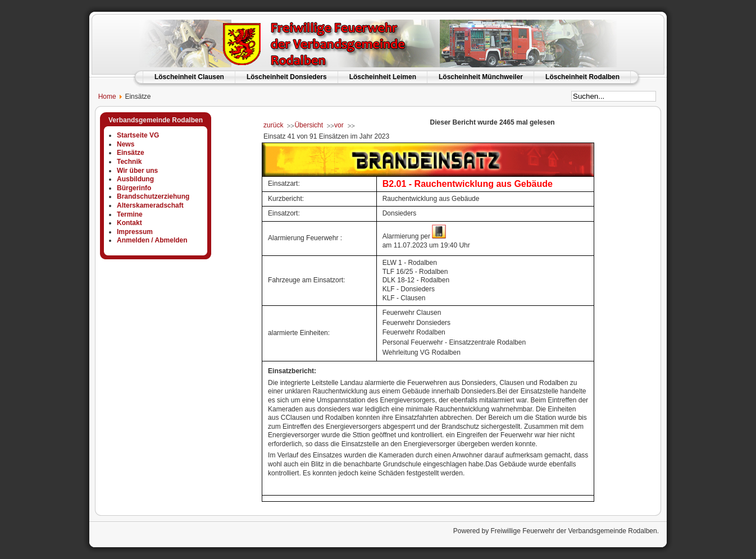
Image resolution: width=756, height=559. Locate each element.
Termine (130, 214)
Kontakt (129, 223)
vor (339, 125)
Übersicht (309, 125)
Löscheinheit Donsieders (287, 77)
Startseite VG (138, 135)
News (126, 144)
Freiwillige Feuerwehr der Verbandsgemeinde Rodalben (573, 531)
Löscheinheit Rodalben (582, 77)
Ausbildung (135, 179)
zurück (273, 125)
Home (103, 97)
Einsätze (131, 153)
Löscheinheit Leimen (383, 77)
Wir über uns (137, 171)
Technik (129, 162)
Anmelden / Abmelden (152, 240)
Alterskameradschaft (150, 205)
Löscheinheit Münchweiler (481, 77)
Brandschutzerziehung (153, 196)
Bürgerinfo (134, 188)
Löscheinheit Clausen (189, 77)
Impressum (135, 232)
